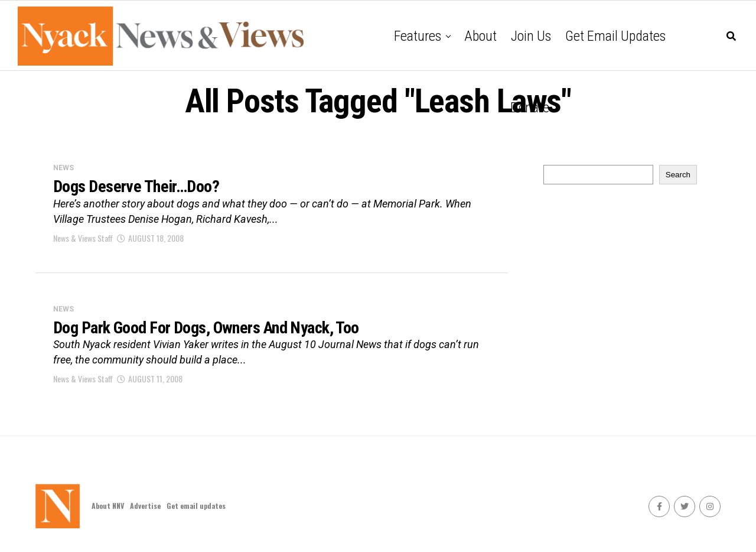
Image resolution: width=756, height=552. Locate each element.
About (480, 36)
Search (678, 175)
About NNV (108, 506)
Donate (530, 108)
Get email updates (615, 36)
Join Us (531, 36)
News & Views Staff (83, 238)
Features (418, 36)
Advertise (145, 506)
